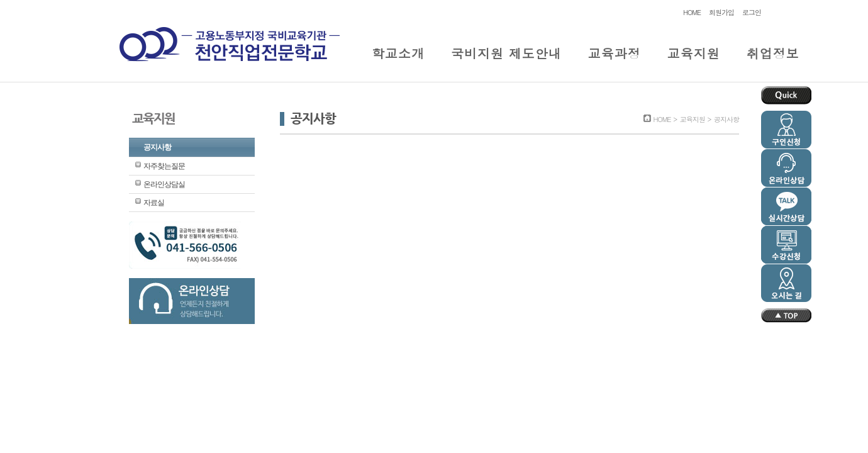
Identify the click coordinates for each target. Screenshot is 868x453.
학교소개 (398, 53)
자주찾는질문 (164, 166)
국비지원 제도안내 (506, 53)
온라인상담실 (164, 184)
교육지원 (694, 53)
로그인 (752, 12)
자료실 (154, 203)
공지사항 (157, 147)
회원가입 (721, 12)
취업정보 (773, 53)
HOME (692, 12)
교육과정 (615, 53)
